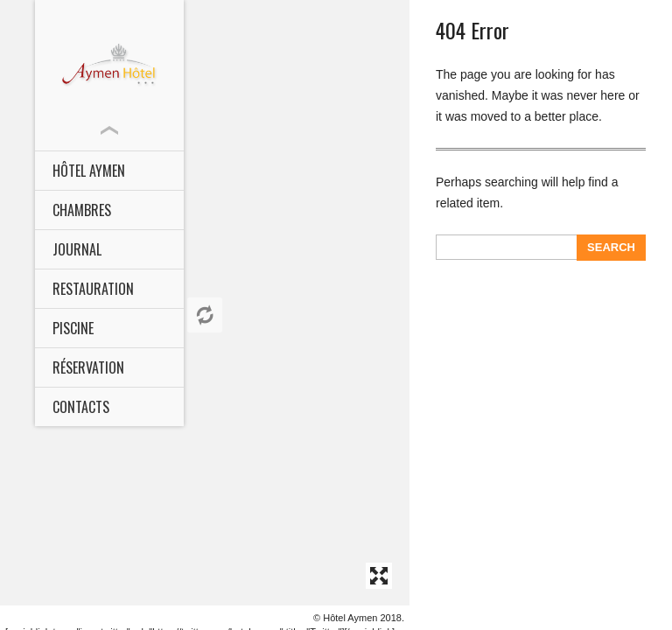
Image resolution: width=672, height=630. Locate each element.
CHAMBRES (82, 210)
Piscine (73, 328)
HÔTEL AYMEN (89, 171)
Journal (77, 249)
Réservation (88, 367)
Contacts (81, 407)
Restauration (93, 289)
